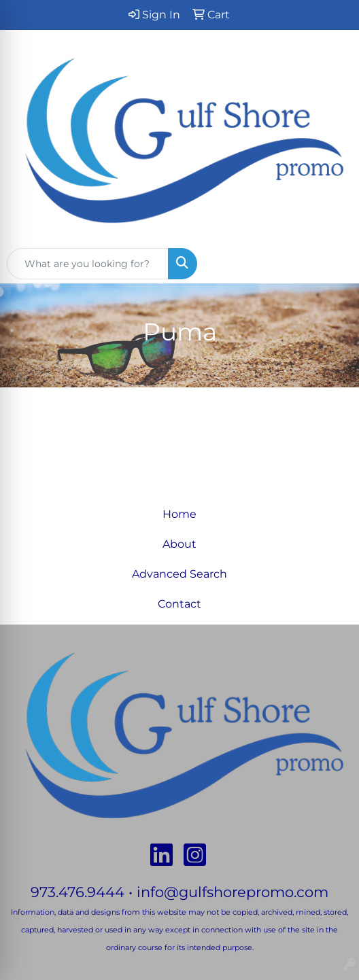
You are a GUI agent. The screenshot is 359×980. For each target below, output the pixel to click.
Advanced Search (179, 574)
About (179, 544)
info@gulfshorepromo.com (233, 892)
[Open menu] (332, 264)
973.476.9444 (78, 892)
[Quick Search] (88, 264)
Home (179, 514)
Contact (179, 604)
